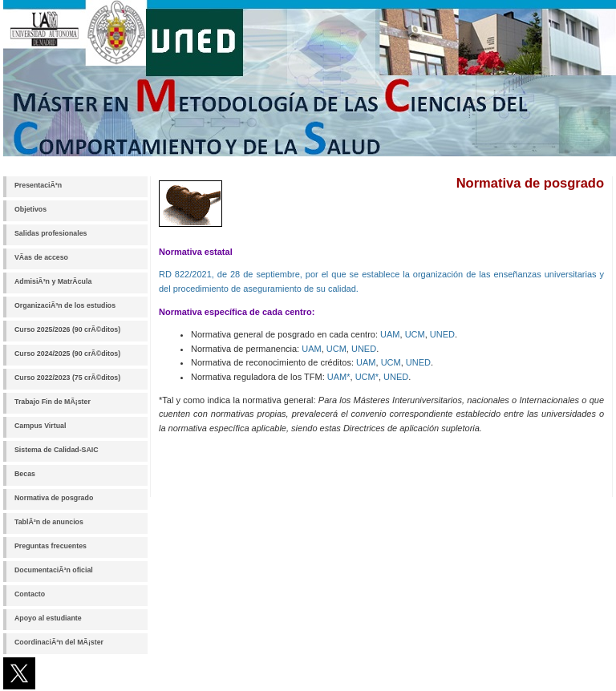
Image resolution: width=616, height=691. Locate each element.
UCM (415, 334)
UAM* (339, 377)
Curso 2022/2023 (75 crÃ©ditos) (67, 378)
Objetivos (30, 209)
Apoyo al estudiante (48, 618)
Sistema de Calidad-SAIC (57, 450)
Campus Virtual (40, 426)
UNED (442, 334)
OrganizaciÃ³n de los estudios (65, 305)
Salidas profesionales (51, 233)
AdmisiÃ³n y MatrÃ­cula (53, 281)
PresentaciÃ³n (38, 185)
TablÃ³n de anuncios (49, 522)
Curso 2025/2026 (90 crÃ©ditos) (67, 329)
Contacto (30, 594)
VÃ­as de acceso (41, 257)
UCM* (367, 377)
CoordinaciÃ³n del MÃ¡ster (59, 642)
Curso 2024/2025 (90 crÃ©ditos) (67, 354)
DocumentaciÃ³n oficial (54, 570)
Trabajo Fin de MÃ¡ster (53, 402)
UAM (390, 334)
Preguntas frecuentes (51, 546)
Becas (25, 474)
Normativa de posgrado (54, 498)
